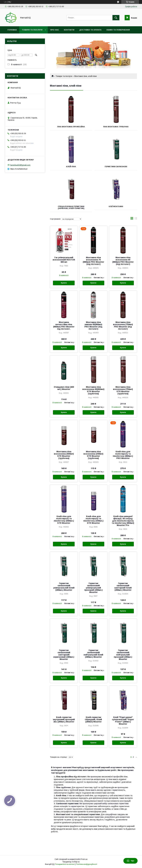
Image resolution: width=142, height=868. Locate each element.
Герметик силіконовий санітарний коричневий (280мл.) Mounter (64, 655)
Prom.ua (84, 859)
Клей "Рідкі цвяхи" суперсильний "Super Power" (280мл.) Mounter (123, 721)
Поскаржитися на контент (65, 864)
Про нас (55, 30)
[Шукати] (116, 18)
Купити (64, 283)
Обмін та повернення (118, 30)
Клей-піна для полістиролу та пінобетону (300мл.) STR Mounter (93, 520)
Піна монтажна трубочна (116, 127)
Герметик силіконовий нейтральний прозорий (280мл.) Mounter (123, 655)
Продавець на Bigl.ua (71, 862)
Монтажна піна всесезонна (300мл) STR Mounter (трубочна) (93, 455)
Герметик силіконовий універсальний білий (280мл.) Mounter (64, 587)
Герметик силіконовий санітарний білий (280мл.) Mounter (123, 587)
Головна (12, 30)
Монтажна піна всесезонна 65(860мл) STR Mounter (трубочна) (93, 390)
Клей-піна (71, 167)
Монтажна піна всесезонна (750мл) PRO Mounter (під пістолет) (123, 326)
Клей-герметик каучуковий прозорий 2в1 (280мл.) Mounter (64, 719)
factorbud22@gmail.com (20, 165)
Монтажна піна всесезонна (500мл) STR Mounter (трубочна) (64, 455)
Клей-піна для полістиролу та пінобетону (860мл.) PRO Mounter (123, 455)
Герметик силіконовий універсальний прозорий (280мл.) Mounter (93, 588)
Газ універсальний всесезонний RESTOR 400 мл (64, 260)
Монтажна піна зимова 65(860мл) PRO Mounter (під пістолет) (93, 326)
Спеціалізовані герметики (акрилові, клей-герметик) (71, 207)
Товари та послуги (32, 30)
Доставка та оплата (90, 30)
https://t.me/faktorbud (19, 169)
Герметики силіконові (116, 167)
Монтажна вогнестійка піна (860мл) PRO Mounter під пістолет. (64, 326)
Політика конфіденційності (87, 864)
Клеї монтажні (116, 206)
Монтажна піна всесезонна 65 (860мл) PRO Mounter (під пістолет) (123, 261)
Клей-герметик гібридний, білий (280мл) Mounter (93, 719)
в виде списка (136, 219)
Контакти (69, 30)
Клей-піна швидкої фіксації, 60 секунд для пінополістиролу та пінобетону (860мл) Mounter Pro (123, 521)
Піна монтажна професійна (71, 127)
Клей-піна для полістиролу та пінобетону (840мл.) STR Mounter (64, 520)
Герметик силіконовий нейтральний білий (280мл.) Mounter (93, 654)
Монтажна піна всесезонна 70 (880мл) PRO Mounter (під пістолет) (93, 261)
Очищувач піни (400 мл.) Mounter (64, 388)
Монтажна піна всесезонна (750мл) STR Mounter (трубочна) (123, 390)
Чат (130, 861)
